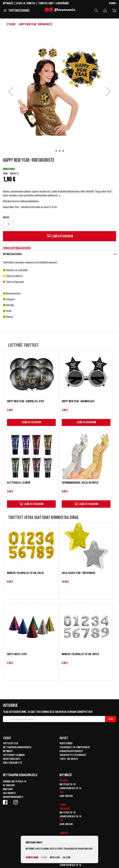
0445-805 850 (66, 796)
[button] (113, 4)
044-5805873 (9, 793)
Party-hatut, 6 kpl (17, 654)
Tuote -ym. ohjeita (69, 759)
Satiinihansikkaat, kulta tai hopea (80, 483)
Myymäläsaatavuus (12, 254)
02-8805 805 (9, 785)
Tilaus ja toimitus (25, 3)
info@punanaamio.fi (13, 797)
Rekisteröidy (66, 743)
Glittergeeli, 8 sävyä (19, 483)
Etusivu (11, 24)
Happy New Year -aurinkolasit (78, 401)
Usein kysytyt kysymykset (73, 755)
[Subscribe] (111, 719)
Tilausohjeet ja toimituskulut (75, 747)
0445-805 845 (66, 824)
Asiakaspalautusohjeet (71, 751)
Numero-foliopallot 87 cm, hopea (80, 654)
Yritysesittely (11, 743)
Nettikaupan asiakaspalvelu (17, 747)
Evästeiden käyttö (12, 763)
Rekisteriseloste (12, 759)
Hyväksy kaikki (32, 858)
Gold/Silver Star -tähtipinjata (78, 573)
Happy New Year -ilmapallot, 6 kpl (26, 401)
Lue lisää (66, 858)
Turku (63, 805)
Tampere (64, 833)
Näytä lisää (55, 858)
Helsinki (64, 781)
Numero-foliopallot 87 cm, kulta (25, 573)
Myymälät (8, 3)
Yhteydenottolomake (14, 755)
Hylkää (44, 858)
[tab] (59, 254)
